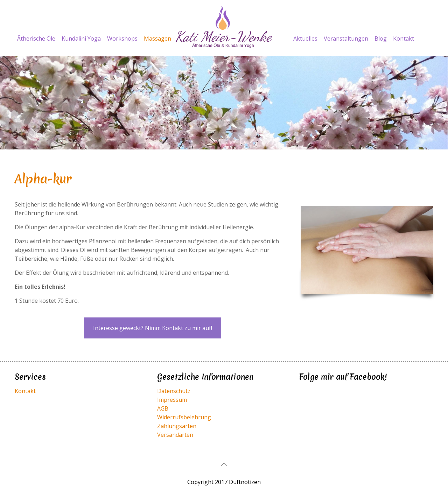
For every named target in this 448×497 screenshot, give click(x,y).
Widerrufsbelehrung (184, 417)
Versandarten (175, 435)
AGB (163, 408)
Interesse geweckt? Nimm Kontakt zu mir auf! (153, 328)
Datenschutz (174, 391)
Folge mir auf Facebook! (343, 377)
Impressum (172, 400)
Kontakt (25, 391)
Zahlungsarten (177, 426)
